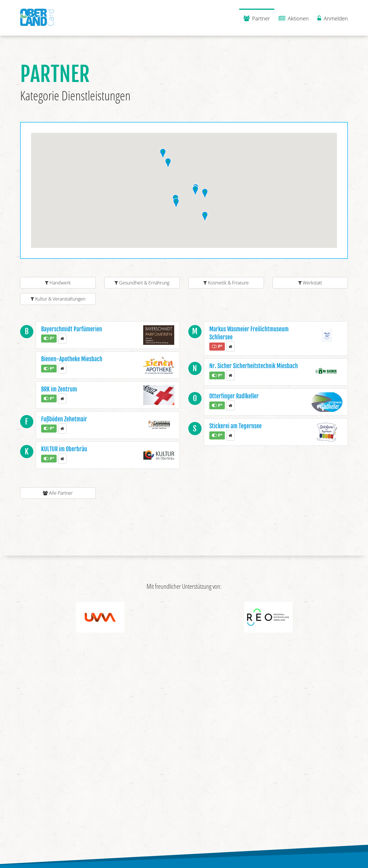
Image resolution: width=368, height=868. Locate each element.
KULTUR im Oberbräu (64, 449)
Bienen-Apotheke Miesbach (72, 359)
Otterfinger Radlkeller (234, 396)
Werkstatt (310, 283)
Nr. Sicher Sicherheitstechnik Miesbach (254, 366)
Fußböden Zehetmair (64, 419)
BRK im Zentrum (59, 389)
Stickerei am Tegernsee (235, 426)
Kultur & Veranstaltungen (58, 299)
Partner (257, 18)
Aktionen (294, 18)
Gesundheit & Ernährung (142, 283)
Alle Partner (58, 493)
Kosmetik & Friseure (226, 283)
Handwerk (58, 283)
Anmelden (333, 18)
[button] (176, 203)
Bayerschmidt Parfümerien (72, 329)
